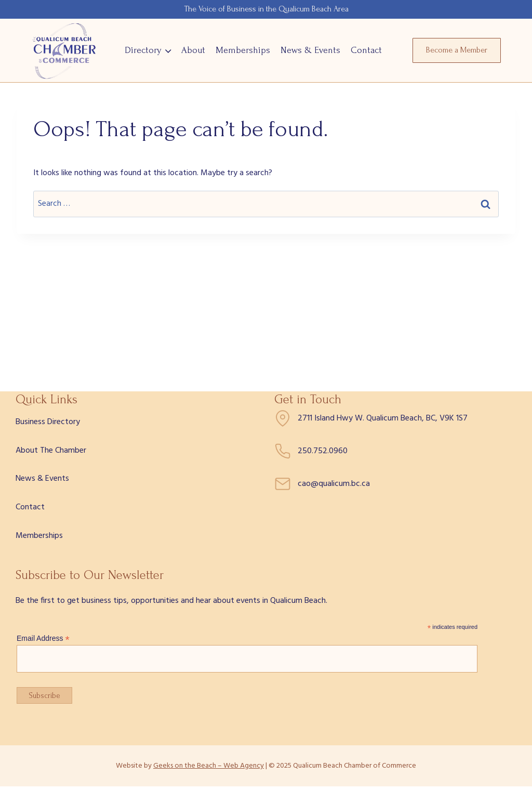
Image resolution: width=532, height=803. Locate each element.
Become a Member (457, 50)
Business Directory (48, 422)
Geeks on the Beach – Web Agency (209, 766)
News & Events (310, 50)
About (193, 50)
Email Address (43, 639)
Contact (366, 50)
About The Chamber (51, 451)
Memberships (243, 50)
